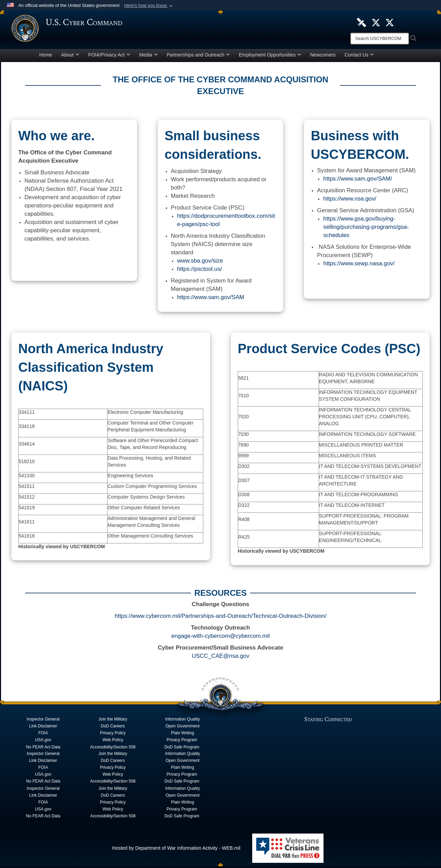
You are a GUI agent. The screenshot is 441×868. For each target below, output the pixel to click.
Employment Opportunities (270, 57)
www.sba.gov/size (200, 262)
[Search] (380, 39)
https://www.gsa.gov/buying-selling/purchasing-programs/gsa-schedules (366, 229)
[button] (149, 6)
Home (46, 57)
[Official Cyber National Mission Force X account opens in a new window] (390, 22)
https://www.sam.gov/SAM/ (358, 180)
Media (148, 57)
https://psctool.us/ (200, 271)
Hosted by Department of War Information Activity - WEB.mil (176, 850)
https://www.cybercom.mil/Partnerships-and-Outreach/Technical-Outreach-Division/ (221, 618)
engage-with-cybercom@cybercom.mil (220, 638)
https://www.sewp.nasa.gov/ (359, 265)
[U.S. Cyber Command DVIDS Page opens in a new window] (361, 22)
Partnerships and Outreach (198, 57)
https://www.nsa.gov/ (350, 200)
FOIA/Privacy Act (109, 57)
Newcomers (323, 57)
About (70, 57)
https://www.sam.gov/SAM (211, 299)
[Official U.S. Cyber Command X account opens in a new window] (376, 22)
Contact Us (359, 57)
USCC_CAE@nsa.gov (220, 658)
